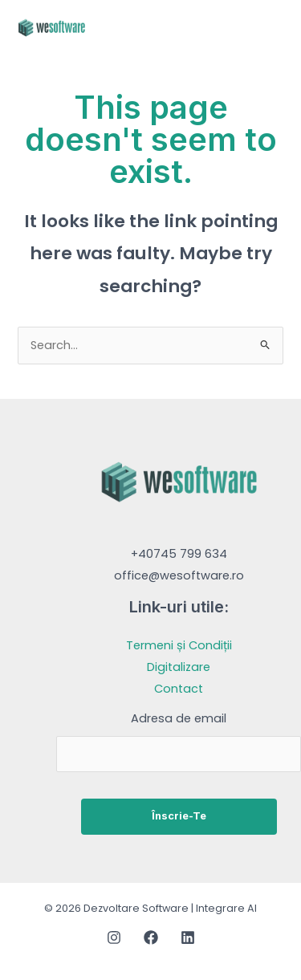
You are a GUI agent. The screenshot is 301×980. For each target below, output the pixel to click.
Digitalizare (179, 667)
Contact (179, 689)
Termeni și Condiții (179, 645)
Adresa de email (179, 718)
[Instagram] (114, 937)
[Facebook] (151, 937)
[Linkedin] (188, 937)
